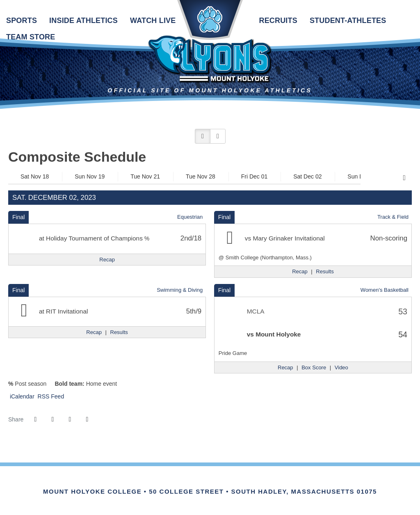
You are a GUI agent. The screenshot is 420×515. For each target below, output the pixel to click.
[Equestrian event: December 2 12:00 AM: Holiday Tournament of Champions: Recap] (107, 260)
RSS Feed (50, 396)
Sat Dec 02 (307, 176)
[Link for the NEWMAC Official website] (176, 483)
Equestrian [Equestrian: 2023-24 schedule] (190, 217)
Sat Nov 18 (35, 176)
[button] (203, 136)
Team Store (31, 37)
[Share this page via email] (70, 419)
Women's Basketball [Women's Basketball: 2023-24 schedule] (385, 290)
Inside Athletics (83, 21)
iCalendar (21, 396)
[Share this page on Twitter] (52, 419)
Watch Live (153, 21)
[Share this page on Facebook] (35, 419)
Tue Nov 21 (145, 176)
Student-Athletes (348, 21)
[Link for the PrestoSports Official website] (244, 483)
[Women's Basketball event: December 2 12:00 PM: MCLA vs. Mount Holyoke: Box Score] (314, 368)
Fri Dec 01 (255, 176)
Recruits (278, 21)
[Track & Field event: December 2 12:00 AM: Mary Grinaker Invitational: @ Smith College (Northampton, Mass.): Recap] (300, 272)
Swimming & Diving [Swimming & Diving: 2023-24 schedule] (180, 290)
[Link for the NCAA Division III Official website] (221, 483)
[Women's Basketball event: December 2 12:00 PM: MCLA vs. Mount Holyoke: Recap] (285, 368)
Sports (22, 21)
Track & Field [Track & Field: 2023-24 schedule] (393, 217)
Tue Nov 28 (201, 176)
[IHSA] (199, 483)
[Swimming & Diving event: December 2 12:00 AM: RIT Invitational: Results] (119, 332)
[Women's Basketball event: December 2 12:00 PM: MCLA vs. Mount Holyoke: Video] (341, 368)
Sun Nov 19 (90, 176)
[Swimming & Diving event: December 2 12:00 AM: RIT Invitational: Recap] (94, 332)
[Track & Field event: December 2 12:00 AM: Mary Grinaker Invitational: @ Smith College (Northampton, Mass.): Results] (325, 272)
